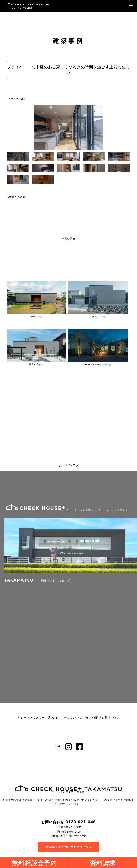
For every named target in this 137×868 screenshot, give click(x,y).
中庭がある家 (17, 197)
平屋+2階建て (36, 364)
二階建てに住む (17, 99)
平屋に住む (36, 316)
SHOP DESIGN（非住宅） (98, 364)
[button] (128, 128)
